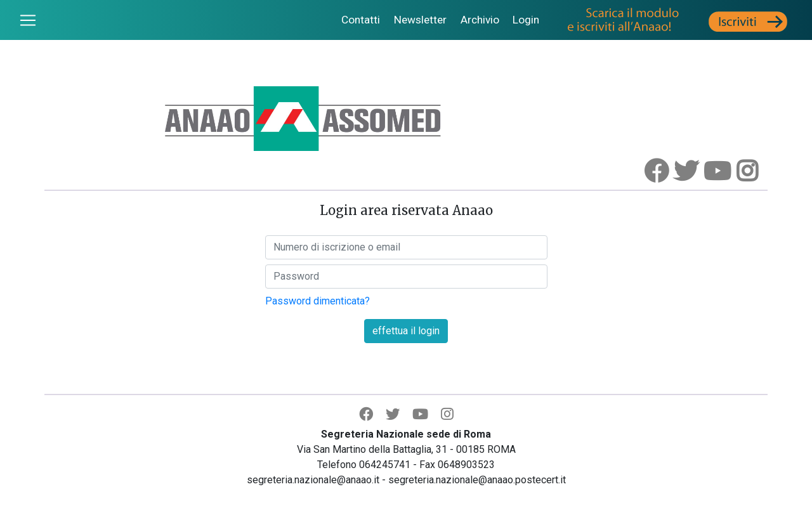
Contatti (361, 20)
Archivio (480, 20)
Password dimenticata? (318, 301)
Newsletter (420, 20)
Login (526, 20)
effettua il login (406, 331)
